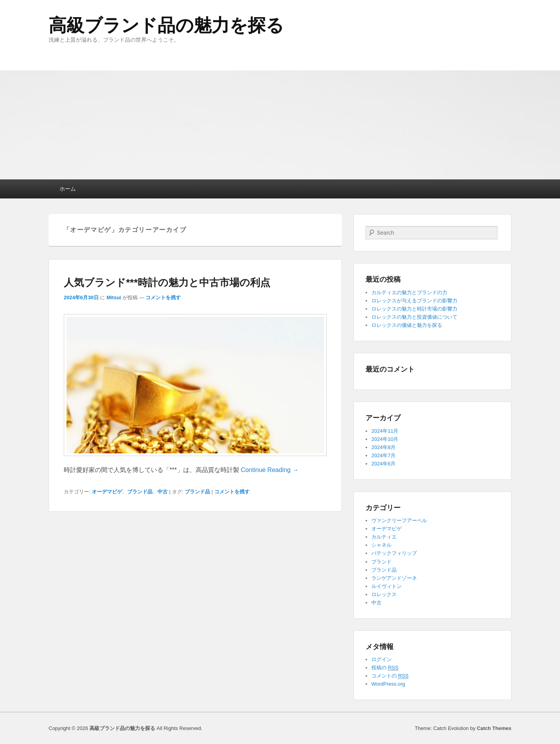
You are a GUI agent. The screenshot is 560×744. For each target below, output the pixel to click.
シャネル (381, 545)
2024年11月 (385, 431)
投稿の (385, 668)
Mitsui (114, 297)
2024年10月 (385, 439)
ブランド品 (140, 492)
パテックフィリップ (394, 553)
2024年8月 (383, 447)
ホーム (68, 189)
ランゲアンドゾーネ (394, 578)
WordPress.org (388, 684)
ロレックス (384, 594)
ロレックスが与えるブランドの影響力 (414, 301)
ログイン (381, 659)
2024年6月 (383, 464)
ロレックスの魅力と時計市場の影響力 (414, 309)
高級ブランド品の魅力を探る (166, 25)
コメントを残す (163, 297)
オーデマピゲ (107, 492)
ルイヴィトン (387, 586)
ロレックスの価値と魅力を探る (407, 325)
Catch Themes (494, 728)
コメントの (390, 676)
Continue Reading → (270, 470)
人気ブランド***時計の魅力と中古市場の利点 (167, 283)
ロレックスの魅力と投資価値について (414, 317)
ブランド (381, 562)
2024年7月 (383, 455)
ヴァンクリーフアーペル (399, 520)
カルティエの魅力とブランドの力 (409, 292)
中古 (163, 492)
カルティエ (384, 537)
